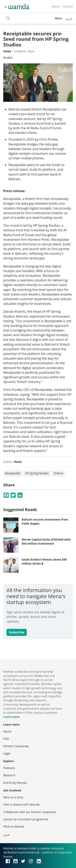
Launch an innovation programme (26, 819)
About (56, 6)
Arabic (8, 58)
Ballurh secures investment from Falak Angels (45, 521)
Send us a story (13, 797)
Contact (68, 6)
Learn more (11, 717)
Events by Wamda (15, 783)
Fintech (58, 473)
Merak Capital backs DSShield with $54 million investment (46, 541)
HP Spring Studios (37, 473)
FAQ (6, 739)
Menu (58, 18)
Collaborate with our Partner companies (30, 812)
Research (9, 775)
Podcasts (9, 768)
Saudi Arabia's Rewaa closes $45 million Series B (44, 561)
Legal (7, 753)
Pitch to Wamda (14, 826)
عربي (69, 18)
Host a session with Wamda (21, 804)
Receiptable (13, 473)
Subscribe (17, 632)
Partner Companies (16, 746)
